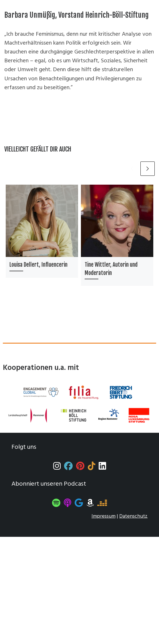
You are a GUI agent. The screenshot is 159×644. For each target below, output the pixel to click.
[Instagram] (57, 468)
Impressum (104, 516)
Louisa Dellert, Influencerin (38, 265)
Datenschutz (133, 516)
